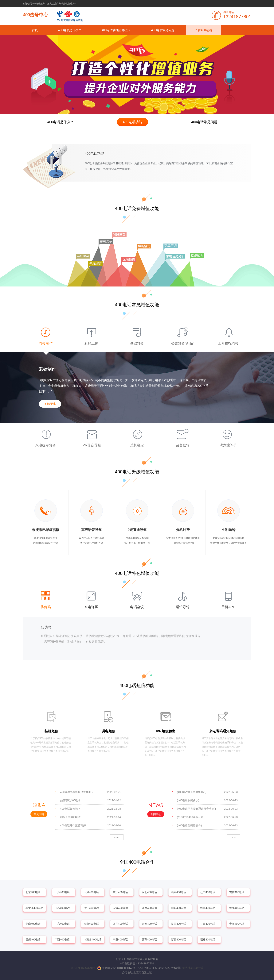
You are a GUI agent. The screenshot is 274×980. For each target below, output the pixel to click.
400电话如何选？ (90, 809)
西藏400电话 (149, 940)
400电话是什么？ (70, 30)
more (117, 837)
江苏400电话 (62, 908)
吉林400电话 (237, 892)
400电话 (198, 968)
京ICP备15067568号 (83, 968)
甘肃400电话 (208, 924)
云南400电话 (149, 924)
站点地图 (188, 968)
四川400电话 (120, 924)
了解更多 (50, 404)
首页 (35, 30)
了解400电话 (203, 30)
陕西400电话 (179, 924)
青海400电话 (237, 924)
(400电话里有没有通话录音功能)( (207, 809)
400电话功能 (132, 122)
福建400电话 (208, 940)
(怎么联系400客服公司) (207, 817)
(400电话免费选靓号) (207, 825)
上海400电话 (62, 892)
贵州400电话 (33, 940)
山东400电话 (179, 908)
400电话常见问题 (163, 30)
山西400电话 (179, 892)
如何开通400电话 (90, 817)
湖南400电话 (33, 924)
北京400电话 (33, 892)
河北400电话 (149, 892)
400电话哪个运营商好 (90, 825)
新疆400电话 (179, 940)
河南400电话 (208, 908)
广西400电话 (62, 940)
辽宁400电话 (208, 892)
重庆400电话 (120, 892)
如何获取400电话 (90, 800)
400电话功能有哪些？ (116, 30)
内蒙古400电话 (93, 940)
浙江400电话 (91, 908)
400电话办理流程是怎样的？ (90, 792)
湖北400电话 (237, 908)
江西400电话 (149, 908)
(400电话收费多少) (207, 800)
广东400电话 (62, 924)
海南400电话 (91, 924)
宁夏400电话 (120, 940)
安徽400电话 (120, 908)
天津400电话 (91, 892)
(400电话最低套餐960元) (207, 792)
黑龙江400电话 (34, 908)
